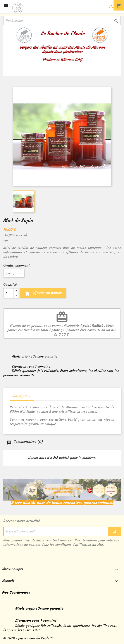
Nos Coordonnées (16, 592)
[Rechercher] (62, 21)
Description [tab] (22, 396)
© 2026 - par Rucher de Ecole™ (28, 638)
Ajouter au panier (43, 294)
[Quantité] (9, 293)
